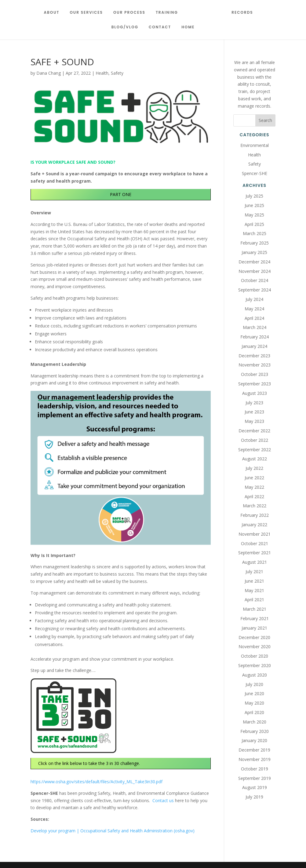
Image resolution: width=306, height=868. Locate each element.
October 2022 (255, 440)
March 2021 (255, 609)
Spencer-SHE (255, 173)
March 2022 (255, 506)
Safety (117, 73)
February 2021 (255, 618)
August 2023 (255, 393)
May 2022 (254, 487)
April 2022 (254, 497)
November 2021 (255, 534)
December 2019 (254, 750)
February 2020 (255, 731)
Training (169, 13)
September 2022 (255, 450)
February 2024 (255, 337)
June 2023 (254, 412)
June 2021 (254, 581)
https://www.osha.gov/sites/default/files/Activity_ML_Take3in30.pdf (97, 782)
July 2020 (254, 684)
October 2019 (255, 769)
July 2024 (254, 299)
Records (240, 13)
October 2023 (255, 374)
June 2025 (254, 205)
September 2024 (255, 290)
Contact (160, 27)
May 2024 (254, 309)
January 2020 (254, 740)
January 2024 (254, 346)
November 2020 (255, 647)
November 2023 (255, 365)
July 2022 (254, 468)
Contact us (163, 800)
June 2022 (254, 478)
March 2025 (255, 233)
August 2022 (255, 459)
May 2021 (254, 590)
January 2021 (254, 628)
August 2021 (255, 562)
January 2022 (254, 525)
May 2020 (254, 703)
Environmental (255, 145)
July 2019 (254, 797)
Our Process (132, 13)
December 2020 (254, 637)
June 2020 (254, 693)
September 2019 (255, 778)
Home (188, 27)
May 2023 (254, 421)
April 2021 (254, 600)
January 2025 (254, 252)
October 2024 (255, 280)
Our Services (89, 13)
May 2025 (254, 215)
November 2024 (255, 271)
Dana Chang (49, 73)
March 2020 (255, 722)
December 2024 (254, 262)
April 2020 (254, 712)
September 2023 (255, 384)
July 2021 (254, 572)
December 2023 (254, 356)
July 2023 (254, 403)
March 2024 (255, 327)
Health (102, 73)
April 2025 (254, 224)
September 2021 (255, 553)
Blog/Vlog (125, 27)
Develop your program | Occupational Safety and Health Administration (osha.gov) (113, 831)
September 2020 (255, 665)
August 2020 (255, 675)
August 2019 (255, 787)
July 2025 (254, 196)
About (54, 13)
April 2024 (254, 318)
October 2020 (255, 656)
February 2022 (255, 515)
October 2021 (255, 543)
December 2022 (254, 431)
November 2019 (255, 759)
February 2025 (255, 243)
